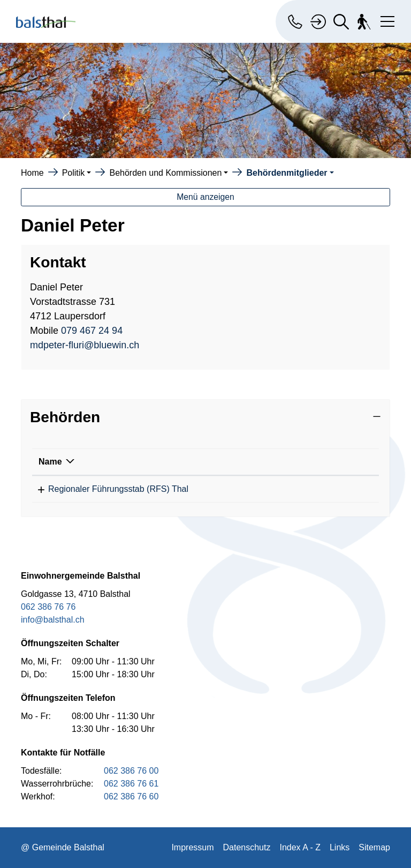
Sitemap (374, 847)
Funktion (307, 462)
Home (32, 173)
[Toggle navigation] (385, 19)
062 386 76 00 (131, 771)
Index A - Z (300, 847)
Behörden (65, 417)
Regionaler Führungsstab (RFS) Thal (109, 489)
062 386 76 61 (131, 784)
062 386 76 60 (131, 796)
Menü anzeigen (205, 197)
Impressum (192, 847)
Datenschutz (247, 847)
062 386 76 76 (48, 607)
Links (340, 847)
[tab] (205, 417)
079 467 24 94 (92, 331)
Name (50, 462)
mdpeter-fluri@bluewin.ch (85, 345)
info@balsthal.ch (53, 620)
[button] (77, 173)
